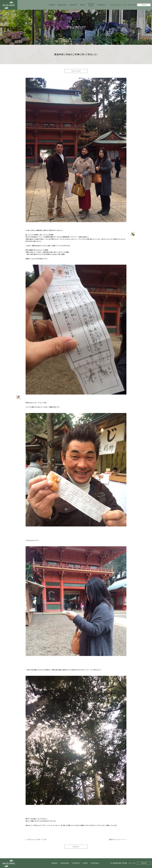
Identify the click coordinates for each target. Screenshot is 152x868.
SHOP (83, 5)
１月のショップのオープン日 (37, 839)
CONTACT (144, 5)
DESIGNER (62, 5)
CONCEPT (73, 5)
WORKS (52, 5)
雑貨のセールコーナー (117, 839)
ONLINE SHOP (91, 5)
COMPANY (102, 5)
